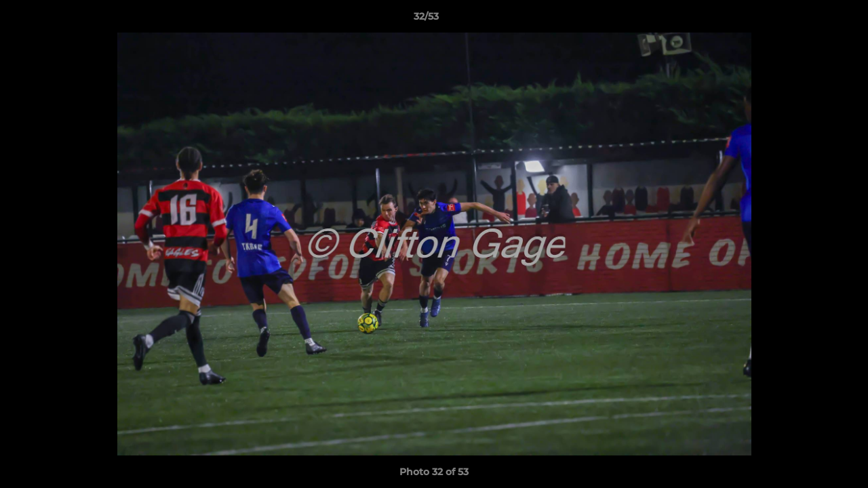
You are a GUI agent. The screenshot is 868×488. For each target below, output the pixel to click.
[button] (811, 20)
